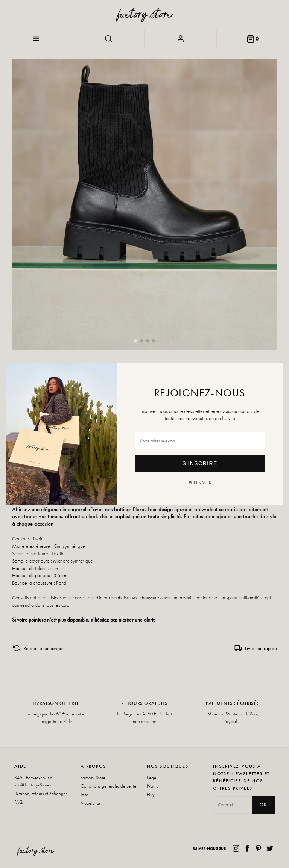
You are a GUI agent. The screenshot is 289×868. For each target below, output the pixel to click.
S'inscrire (200, 463)
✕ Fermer (200, 482)
